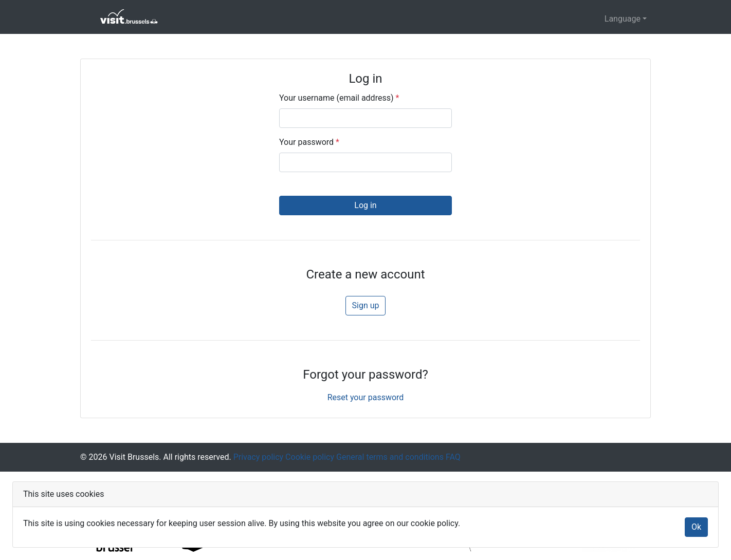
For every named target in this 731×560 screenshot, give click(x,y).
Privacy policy (257, 457)
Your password (309, 142)
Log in (365, 205)
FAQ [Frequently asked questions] (452, 457)
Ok (696, 527)
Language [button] (623, 19)
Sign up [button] (366, 305)
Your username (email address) (339, 98)
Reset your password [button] (366, 397)
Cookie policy (309, 457)
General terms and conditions (389, 457)
